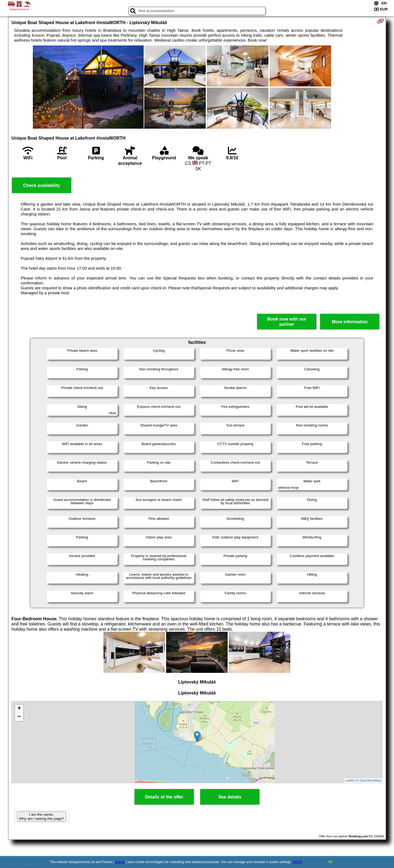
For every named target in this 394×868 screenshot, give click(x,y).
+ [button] (19, 709)
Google (120, 862)
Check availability (42, 185)
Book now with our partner (287, 322)
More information (350, 322)
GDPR (297, 862)
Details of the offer (164, 797)
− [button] (19, 717)
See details (230, 797)
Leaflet (350, 780)
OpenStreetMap (370, 780)
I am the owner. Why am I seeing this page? (42, 817)
